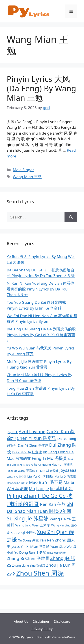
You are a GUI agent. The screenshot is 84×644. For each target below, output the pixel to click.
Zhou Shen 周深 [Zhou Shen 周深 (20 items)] (40, 573)
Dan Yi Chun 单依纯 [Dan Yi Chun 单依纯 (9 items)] (33, 445)
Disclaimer (41, 621)
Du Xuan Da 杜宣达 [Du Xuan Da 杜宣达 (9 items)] (27, 452)
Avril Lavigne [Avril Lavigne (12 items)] (32, 431)
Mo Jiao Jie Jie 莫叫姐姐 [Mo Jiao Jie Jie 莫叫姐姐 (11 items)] (51, 488)
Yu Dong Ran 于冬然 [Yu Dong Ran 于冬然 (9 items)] (30, 552)
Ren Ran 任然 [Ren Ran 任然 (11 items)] (53, 504)
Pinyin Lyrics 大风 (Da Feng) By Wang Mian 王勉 (41, 88)
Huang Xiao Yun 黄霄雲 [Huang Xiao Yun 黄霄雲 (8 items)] (57, 465)
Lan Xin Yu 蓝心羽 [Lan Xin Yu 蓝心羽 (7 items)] (16, 477)
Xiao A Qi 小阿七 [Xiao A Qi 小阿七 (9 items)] (23, 533)
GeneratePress (64, 637)
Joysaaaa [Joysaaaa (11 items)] (68, 470)
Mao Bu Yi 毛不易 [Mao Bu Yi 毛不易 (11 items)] (46, 482)
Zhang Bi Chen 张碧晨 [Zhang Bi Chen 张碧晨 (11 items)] (28, 558)
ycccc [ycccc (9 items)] (16, 546)
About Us (21, 621)
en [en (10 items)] (45, 452)
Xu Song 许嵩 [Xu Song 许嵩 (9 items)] (28, 540)
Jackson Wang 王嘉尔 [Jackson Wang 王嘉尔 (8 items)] (21, 471)
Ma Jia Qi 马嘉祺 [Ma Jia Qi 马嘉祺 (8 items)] (65, 476)
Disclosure (62, 621)
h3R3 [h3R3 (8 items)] (38, 465)
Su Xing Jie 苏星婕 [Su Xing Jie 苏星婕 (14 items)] (28, 518)
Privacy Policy (42, 629)
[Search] (71, 217)
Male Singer (23, 170)
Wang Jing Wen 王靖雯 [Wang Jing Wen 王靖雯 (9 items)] (33, 525)
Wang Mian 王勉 (27, 177)
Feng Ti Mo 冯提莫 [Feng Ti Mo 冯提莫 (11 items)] (50, 458)
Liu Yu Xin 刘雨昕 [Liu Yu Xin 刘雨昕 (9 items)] (40, 476)
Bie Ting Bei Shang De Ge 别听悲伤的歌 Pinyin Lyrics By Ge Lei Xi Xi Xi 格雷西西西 (41, 335)
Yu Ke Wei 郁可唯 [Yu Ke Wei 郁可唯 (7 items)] (56, 553)
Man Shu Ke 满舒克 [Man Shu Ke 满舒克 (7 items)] (17, 483)
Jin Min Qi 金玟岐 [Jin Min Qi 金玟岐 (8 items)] (47, 471)
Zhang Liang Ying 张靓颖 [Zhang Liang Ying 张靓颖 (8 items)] (29, 565)
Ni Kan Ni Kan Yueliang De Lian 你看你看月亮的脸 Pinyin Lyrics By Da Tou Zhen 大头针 (41, 289)
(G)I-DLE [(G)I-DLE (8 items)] (12, 432)
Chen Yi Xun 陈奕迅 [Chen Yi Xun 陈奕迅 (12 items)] (36, 438)
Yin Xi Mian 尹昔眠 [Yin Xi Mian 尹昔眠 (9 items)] (35, 546)
